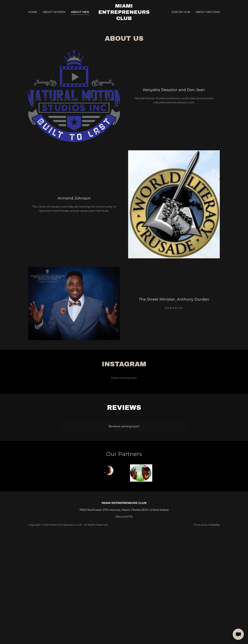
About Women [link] (54, 12)
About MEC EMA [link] (208, 12)
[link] (124, 19)
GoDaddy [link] (214, 525)
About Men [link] (80, 12)
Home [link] (33, 12)
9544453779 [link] (124, 517)
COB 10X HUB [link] (181, 12)
